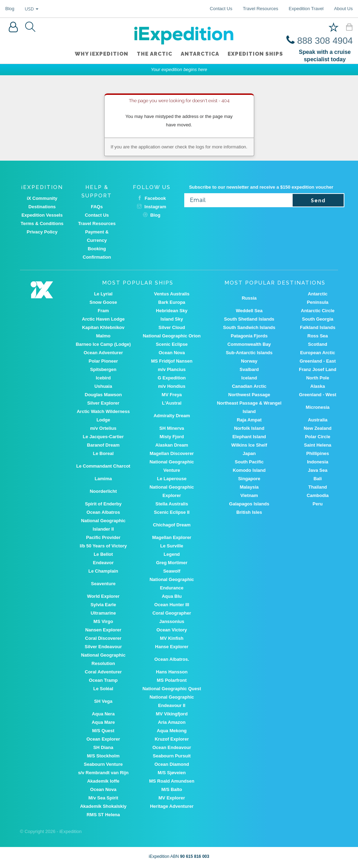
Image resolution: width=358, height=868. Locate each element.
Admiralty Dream (172, 416)
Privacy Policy (42, 232)
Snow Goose (103, 302)
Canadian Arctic (249, 386)
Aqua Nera (103, 714)
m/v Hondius (172, 386)
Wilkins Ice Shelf (249, 445)
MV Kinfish (172, 638)
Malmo (103, 336)
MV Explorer (172, 798)
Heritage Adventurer (172, 806)
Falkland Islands (318, 327)
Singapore (249, 479)
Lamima (103, 479)
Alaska (318, 386)
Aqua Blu (172, 596)
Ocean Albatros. (172, 659)
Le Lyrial (103, 294)
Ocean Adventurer (103, 353)
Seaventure (103, 584)
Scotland (318, 344)
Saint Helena (318, 445)
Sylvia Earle (103, 605)
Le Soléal (103, 689)
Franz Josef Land (318, 369)
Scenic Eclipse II (172, 512)
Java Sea (318, 470)
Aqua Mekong (172, 731)
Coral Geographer (172, 613)
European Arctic (318, 353)
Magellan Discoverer (172, 453)
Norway (249, 361)
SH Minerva (172, 428)
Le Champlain (103, 571)
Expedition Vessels (42, 215)
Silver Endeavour (103, 647)
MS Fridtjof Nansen (172, 361)
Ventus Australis (172, 294)
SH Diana (103, 747)
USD (32, 9)
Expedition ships (255, 54)
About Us (343, 9)
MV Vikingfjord (172, 714)
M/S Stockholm (103, 756)
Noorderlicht (103, 491)
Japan (249, 453)
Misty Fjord (172, 437)
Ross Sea (318, 336)
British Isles (249, 512)
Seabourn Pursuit (172, 756)
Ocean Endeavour (172, 747)
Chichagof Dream (172, 525)
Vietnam (249, 495)
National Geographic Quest (172, 689)
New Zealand (318, 428)
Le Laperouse (172, 479)
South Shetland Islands (249, 319)
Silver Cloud (172, 327)
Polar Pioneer (103, 361)
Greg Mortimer (172, 563)
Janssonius (172, 621)
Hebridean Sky (172, 311)
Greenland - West (318, 395)
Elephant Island (249, 437)
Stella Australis (171, 504)
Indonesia (318, 462)
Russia (249, 298)
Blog (10, 9)
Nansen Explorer (103, 630)
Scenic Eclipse (172, 344)
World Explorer (103, 596)
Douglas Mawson (103, 395)
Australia (318, 420)
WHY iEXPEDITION (102, 54)
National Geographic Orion (171, 336)
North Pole (318, 378)
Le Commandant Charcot (103, 466)
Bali (318, 479)
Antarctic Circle (318, 311)
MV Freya (172, 395)
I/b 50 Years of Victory (103, 546)
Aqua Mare (103, 722)
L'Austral (172, 403)
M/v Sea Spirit (103, 798)
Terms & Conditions (42, 223)
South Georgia (318, 319)
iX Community (42, 198)
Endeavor (103, 563)
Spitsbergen (103, 369)
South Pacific (249, 462)
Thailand (318, 487)
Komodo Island (249, 470)
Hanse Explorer (172, 647)
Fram (103, 311)
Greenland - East (318, 361)
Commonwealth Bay (249, 344)
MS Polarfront (172, 680)
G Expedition (172, 378)
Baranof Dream (103, 445)
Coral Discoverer (103, 638)
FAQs (97, 207)
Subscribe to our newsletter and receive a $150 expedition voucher (261, 187)
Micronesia (318, 407)
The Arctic (155, 54)
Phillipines (318, 453)
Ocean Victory (172, 630)
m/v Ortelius (103, 428)
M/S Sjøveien (172, 773)
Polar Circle (317, 437)
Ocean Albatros (103, 512)
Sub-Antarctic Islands (249, 353)
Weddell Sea (249, 311)
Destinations (42, 207)
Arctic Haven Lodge (103, 319)
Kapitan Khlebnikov (103, 327)
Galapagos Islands (249, 504)
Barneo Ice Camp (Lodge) (103, 344)
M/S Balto (172, 789)
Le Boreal (103, 453)
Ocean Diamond (172, 764)
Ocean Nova (172, 353)
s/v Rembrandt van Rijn (103, 773)
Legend (172, 554)
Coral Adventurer (103, 672)
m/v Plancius (171, 369)
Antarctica (200, 54)
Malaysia (249, 487)
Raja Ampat (249, 420)
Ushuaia (103, 386)
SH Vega (103, 701)
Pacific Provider (103, 537)
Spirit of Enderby (103, 504)
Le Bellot (103, 554)
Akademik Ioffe (103, 781)
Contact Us (221, 9)
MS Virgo (103, 621)
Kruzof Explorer (172, 739)
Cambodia (318, 495)
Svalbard (249, 369)
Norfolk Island (249, 428)
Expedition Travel (306, 9)
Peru (318, 504)
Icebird (103, 378)
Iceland (249, 378)
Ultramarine (103, 613)
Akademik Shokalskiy (103, 806)
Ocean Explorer (103, 739)
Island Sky (172, 319)
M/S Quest (103, 731)
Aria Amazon (172, 722)
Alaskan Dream (172, 445)
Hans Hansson (172, 672)
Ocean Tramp (103, 680)
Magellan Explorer (172, 537)
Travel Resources (260, 9)
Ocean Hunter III (172, 605)
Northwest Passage (249, 395)
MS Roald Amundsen (172, 781)
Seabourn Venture (103, 764)
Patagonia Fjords (249, 336)
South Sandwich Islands (249, 327)
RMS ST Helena (103, 815)
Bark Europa (172, 302)
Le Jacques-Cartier (103, 437)
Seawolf (172, 571)
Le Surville (172, 546)
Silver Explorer (103, 403)
